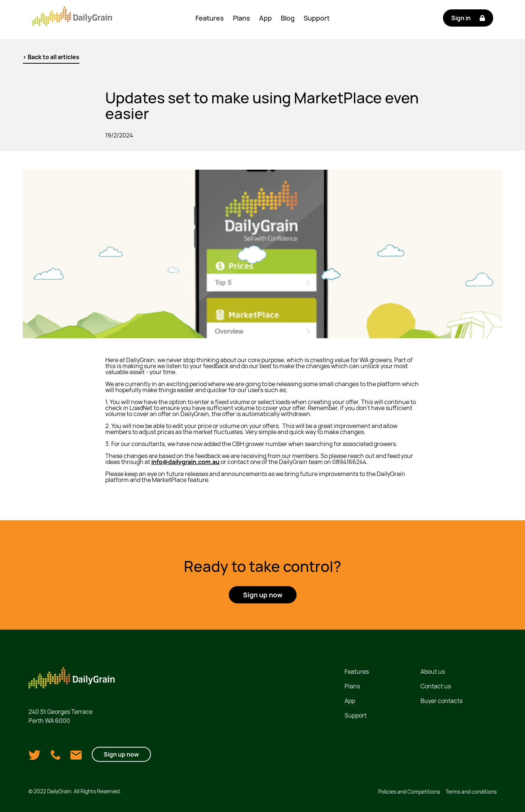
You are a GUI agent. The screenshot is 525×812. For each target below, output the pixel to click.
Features (210, 18)
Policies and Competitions (409, 792)
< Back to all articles (51, 57)
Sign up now (121, 754)
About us (433, 672)
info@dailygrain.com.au (185, 462)
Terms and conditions (471, 792)
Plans (242, 18)
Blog (288, 18)
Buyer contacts (441, 701)
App (265, 18)
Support (317, 18)
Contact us (436, 686)
